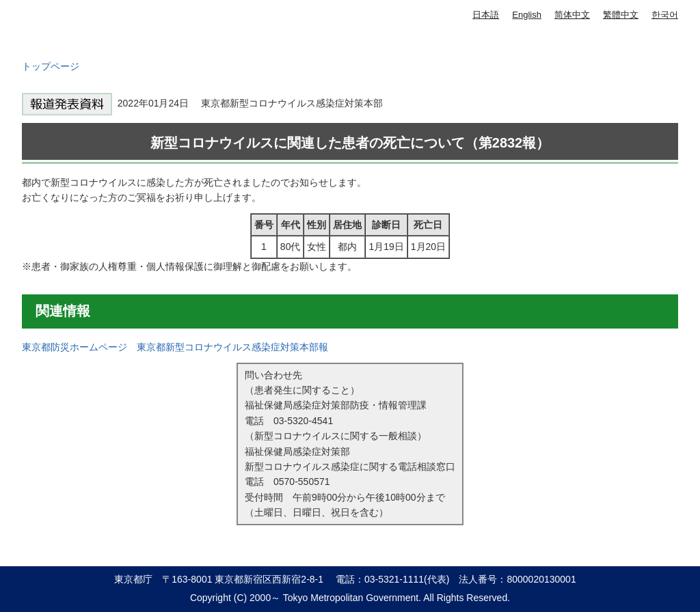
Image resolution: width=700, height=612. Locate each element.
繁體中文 (621, 15)
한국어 (665, 15)
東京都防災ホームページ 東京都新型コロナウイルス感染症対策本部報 (175, 347)
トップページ (51, 66)
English (527, 15)
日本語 (486, 15)
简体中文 (572, 15)
